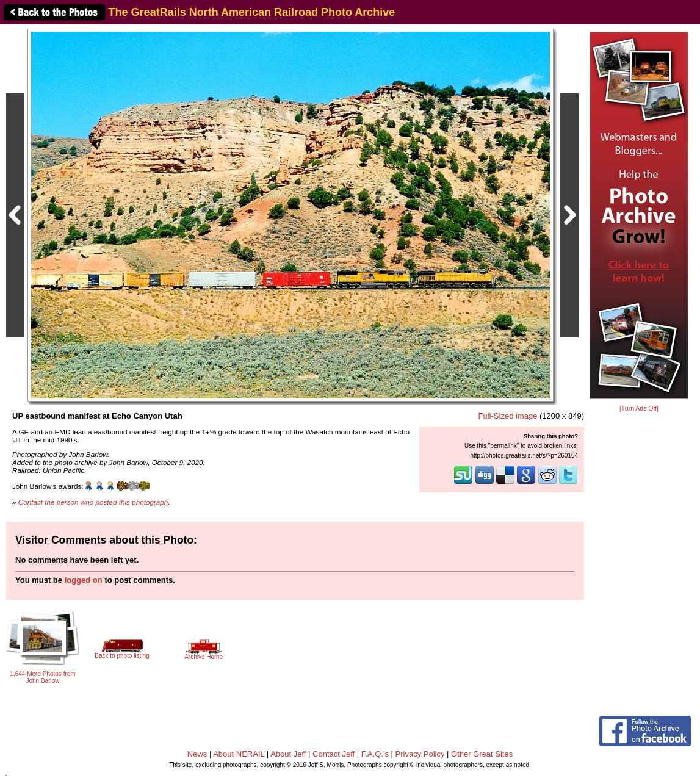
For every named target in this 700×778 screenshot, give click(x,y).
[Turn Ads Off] (639, 409)
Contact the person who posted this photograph (93, 502)
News (197, 754)
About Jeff (288, 754)
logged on (84, 580)
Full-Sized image (508, 416)
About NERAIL (239, 754)
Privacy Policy (420, 754)
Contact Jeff (334, 754)
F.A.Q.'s (375, 754)
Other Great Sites (482, 754)
